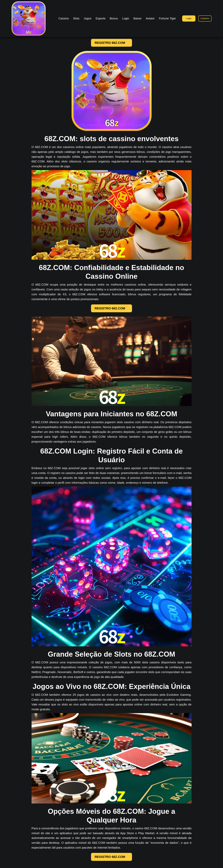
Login (187, 18)
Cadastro (204, 18)
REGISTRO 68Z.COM (111, 43)
